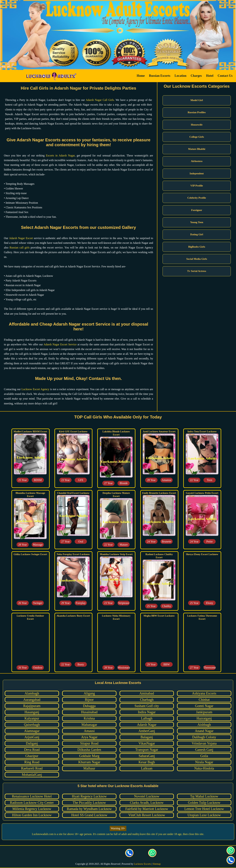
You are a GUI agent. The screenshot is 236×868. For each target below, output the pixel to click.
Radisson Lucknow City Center (32, 803)
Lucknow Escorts (143, 864)
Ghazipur (32, 756)
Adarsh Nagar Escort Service (60, 344)
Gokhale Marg (89, 756)
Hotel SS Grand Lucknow (89, 815)
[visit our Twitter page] (95, 853)
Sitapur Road (89, 743)
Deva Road (32, 750)
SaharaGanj (147, 756)
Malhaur (89, 768)
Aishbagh (204, 725)
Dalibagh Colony (204, 737)
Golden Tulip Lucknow (204, 803)
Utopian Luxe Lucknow (204, 815)
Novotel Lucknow (147, 796)
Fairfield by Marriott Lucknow (147, 809)
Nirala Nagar (204, 762)
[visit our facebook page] (84, 853)
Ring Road (32, 762)
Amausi (89, 731)
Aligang (89, 693)
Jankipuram (204, 712)
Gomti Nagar (204, 706)
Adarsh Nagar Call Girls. (100, 100)
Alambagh (32, 693)
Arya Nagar (89, 737)
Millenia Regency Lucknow (32, 809)
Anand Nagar (204, 731)
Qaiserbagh (32, 725)
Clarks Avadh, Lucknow (147, 803)
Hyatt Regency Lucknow (89, 796)
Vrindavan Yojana (204, 743)
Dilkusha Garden (89, 750)
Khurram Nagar (89, 762)
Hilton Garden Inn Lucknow (32, 815)
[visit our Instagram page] (107, 853)
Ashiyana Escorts (204, 693)
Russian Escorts (160, 76)
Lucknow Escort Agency (36, 389)
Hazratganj (204, 718)
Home (141, 76)
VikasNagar (147, 743)
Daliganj (32, 743)
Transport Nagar (147, 750)
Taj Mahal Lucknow (204, 796)
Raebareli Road (32, 768)
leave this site (147, 834)
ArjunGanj (32, 737)
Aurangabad (32, 700)
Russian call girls (20, 248)
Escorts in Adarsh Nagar (60, 155)
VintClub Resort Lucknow (147, 815)
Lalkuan (147, 768)
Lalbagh (147, 718)
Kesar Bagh (147, 762)
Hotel (210, 76)
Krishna (89, 718)
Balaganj (147, 737)
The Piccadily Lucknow (89, 803)
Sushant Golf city (147, 706)
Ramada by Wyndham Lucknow (89, 809)
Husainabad (89, 712)
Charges (196, 76)
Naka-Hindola (204, 768)
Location (180, 76)
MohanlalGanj (32, 775)
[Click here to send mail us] (141, 853)
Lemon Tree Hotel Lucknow (204, 809)
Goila (204, 756)
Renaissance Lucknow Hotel (32, 796)
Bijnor (89, 700)
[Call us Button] (129, 853)
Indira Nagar (147, 712)
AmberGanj (147, 731)
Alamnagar (32, 731)
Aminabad (147, 693)
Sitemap (157, 864)
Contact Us (225, 76)
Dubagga (89, 706)
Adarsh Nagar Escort (21, 238)
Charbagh (147, 700)
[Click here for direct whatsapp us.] (152, 853)
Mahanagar (89, 725)
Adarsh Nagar (147, 725)
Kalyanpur (32, 718)
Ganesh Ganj (204, 750)
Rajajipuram (32, 706)
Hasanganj (32, 712)
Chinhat (204, 700)
